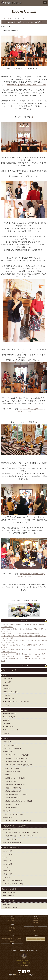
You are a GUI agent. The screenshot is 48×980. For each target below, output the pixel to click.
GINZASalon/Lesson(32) (10, 692)
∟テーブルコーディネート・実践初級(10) (16, 755)
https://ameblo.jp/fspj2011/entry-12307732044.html (27, 85)
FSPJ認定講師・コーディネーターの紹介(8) (16, 702)
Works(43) (6, 710)
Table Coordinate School (12, 946)
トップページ (5, 19)
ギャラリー (36, 922)
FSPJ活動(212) (7, 675)
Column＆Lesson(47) (9, 889)
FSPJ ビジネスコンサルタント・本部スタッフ (12, 938)
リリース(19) (7, 682)
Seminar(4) (6, 723)
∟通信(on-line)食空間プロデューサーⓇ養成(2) (18, 801)
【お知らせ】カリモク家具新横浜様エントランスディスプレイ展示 (23, 654)
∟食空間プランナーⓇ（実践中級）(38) (16, 758)
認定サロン (12, 942)
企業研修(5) (7, 733)
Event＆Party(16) (8, 727)
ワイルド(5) (7, 871)
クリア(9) (6, 867)
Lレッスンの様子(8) (10, 839)
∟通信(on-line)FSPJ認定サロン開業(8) (15, 794)
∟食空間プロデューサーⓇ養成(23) (14, 778)
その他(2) (6, 705)
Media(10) (6, 720)
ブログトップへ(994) (9, 670)
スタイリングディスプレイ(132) (13, 884)
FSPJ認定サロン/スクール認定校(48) (14, 826)
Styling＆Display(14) (9, 717)
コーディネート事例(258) (10, 848)
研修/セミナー (12, 931)
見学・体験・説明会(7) (10, 745)
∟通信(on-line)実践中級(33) (12, 788)
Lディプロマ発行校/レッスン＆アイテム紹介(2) (18, 836)
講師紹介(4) (7, 811)
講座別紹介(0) (7, 752)
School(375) (6, 738)
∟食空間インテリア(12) (11, 804)
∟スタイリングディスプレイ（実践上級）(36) (18, 765)
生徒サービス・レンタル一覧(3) (13, 814)
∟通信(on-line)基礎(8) (10, 781)
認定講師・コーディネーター (12, 940)
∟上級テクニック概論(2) (11, 768)
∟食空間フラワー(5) (10, 808)
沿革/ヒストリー (12, 921)
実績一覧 (36, 919)
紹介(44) (6, 685)
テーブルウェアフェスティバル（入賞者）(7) (17, 821)
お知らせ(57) (7, 742)
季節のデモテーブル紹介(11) (12, 748)
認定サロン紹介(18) (9, 829)
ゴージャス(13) (8, 874)
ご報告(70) (7, 689)
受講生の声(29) (8, 817)
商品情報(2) (7, 904)
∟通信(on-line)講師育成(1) (12, 798)
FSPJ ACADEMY (12, 948)
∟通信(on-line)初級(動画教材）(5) (14, 784)
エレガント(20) (8, 851)
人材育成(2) (7, 695)
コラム (36, 931)
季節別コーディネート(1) (11, 907)
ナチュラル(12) (8, 854)
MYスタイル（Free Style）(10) (13, 881)
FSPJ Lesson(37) (9, 896)
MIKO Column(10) (9, 892)
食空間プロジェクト (21, 975)
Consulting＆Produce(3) (10, 714)
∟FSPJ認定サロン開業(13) (12, 771)
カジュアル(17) (8, 864)
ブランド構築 (12, 927)
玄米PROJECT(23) (9, 698)
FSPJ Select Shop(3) (9, 901)
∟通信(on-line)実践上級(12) (12, 791)
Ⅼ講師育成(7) (8, 775)
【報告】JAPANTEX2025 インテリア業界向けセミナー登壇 (20, 656)
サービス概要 (12, 929)
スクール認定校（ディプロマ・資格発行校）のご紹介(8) (20, 833)
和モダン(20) (7, 861)
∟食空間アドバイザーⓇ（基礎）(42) (15, 761)
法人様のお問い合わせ (36, 939)
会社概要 (12, 919)
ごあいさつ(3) (7, 679)
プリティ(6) (7, 857)
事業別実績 (36, 921)
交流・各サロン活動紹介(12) (12, 842)
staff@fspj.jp (25, 965)
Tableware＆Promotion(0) (11, 730)
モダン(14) (7, 877)
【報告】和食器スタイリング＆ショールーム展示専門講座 (20, 634)
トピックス (36, 929)
